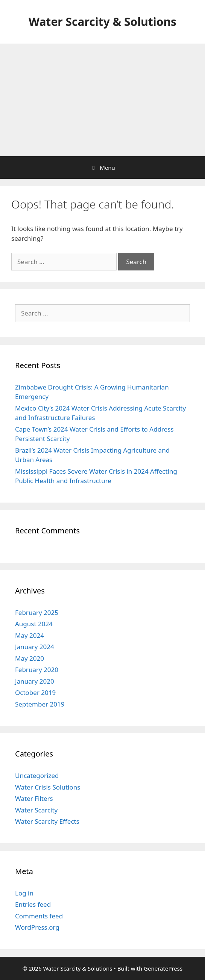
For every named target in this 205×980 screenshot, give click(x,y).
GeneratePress (163, 968)
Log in (24, 893)
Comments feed (39, 916)
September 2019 (40, 704)
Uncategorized (37, 775)
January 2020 (35, 681)
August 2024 (34, 624)
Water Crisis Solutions (48, 787)
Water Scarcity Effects (47, 821)
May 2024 (30, 635)
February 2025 (37, 612)
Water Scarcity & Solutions (102, 22)
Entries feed (33, 904)
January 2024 (35, 647)
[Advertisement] (102, 100)
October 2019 (35, 692)
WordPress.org (37, 927)
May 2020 (30, 658)
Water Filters (34, 798)
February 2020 (37, 670)
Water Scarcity (36, 810)
